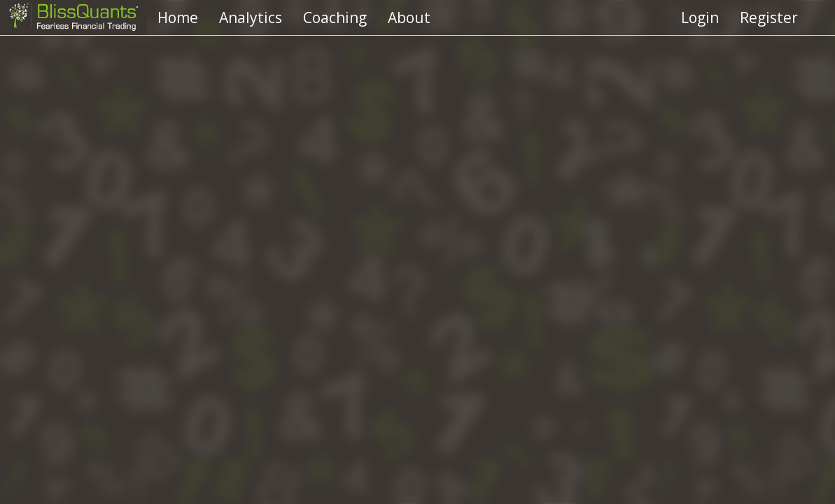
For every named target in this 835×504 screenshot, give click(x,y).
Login (700, 17)
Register (769, 17)
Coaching (335, 17)
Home (178, 17)
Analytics (251, 17)
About (409, 17)
